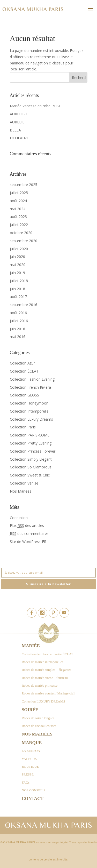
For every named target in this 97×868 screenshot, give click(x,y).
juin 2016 (17, 329)
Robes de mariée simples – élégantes (46, 670)
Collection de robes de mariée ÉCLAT (47, 654)
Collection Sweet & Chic (30, 475)
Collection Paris (23, 427)
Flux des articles (27, 525)
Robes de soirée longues (38, 718)
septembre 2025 (24, 185)
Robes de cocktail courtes (39, 726)
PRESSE (28, 774)
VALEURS (29, 759)
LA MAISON (31, 751)
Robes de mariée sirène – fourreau (45, 678)
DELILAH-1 (19, 138)
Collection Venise (24, 483)
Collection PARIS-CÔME (30, 435)
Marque (32, 743)
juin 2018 (17, 289)
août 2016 (18, 313)
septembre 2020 (24, 241)
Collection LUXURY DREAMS (43, 701)
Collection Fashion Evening (32, 379)
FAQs (26, 782)
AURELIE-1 (19, 114)
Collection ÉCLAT (24, 371)
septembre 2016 (24, 305)
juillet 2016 (19, 321)
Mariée (31, 646)
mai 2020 (18, 265)
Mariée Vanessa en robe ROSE (35, 106)
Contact (33, 799)
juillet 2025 (19, 193)
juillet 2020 (19, 249)
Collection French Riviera (30, 387)
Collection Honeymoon (29, 403)
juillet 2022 (19, 225)
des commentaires (29, 534)
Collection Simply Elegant (31, 459)
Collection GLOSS (24, 395)
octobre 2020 (21, 233)
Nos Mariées (21, 491)
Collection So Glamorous (31, 467)
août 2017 (18, 297)
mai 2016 (18, 337)
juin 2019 (17, 273)
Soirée (30, 710)
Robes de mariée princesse (40, 685)
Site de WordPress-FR (28, 542)
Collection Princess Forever (33, 451)
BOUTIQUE (30, 767)
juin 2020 (17, 257)
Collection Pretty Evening (31, 443)
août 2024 (18, 201)
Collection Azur (22, 363)
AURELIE (17, 122)
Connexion (19, 518)
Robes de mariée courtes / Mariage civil (48, 693)
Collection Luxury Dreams (31, 419)
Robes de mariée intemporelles (43, 662)
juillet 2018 (19, 281)
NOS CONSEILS (33, 790)
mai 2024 (18, 209)
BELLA (15, 130)
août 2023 (18, 217)
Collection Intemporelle (29, 411)
